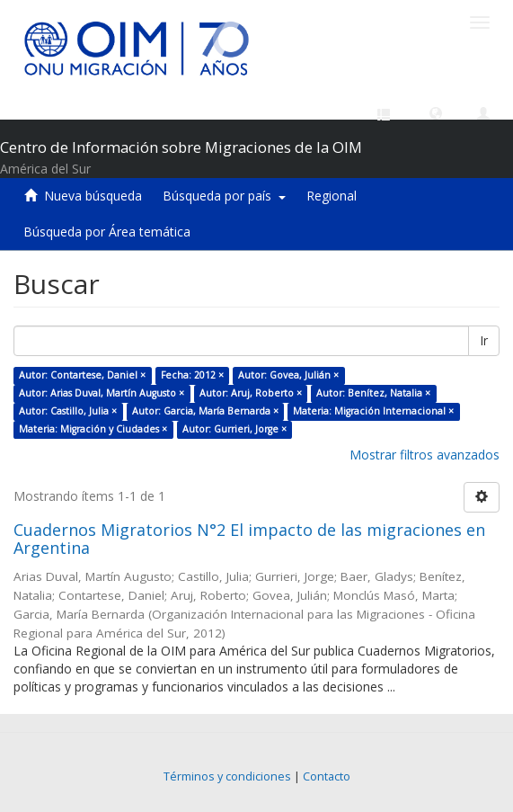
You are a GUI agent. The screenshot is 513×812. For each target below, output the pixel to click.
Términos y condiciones (227, 776)
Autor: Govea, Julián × (288, 375)
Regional (332, 196)
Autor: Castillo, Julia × (68, 411)
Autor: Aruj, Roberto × (251, 393)
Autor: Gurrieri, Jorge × (234, 429)
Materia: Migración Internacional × (373, 411)
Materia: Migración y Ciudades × (93, 429)
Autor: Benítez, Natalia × (373, 393)
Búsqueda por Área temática (107, 232)
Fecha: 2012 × (192, 375)
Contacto (327, 776)
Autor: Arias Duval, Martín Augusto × (102, 393)
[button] (436, 112)
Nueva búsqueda (93, 196)
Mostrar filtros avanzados (425, 455)
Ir (484, 340)
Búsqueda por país (224, 196)
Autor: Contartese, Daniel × (82, 375)
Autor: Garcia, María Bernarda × (205, 411)
